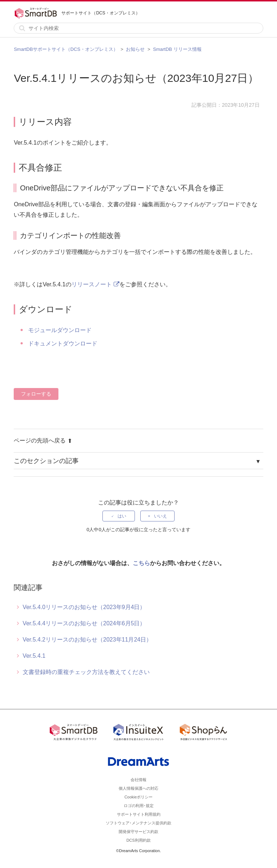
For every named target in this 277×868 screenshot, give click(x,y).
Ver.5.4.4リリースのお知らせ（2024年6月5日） (84, 623)
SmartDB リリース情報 (177, 49)
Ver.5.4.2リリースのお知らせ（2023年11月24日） (87, 640)
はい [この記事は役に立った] (122, 516)
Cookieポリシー (138, 797)
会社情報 (138, 780)
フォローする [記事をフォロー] (36, 394)
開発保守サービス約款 (138, 832)
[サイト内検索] (138, 28)
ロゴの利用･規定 (139, 806)
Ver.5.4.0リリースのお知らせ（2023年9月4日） (84, 607)
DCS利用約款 (138, 840)
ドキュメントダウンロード (63, 343)
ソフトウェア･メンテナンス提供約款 (138, 823)
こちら (141, 563)
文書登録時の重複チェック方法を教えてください (86, 672)
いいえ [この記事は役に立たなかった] (161, 516)
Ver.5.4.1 (34, 656)
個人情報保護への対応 (138, 788)
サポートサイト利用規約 (139, 814)
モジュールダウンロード (60, 330)
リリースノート (92, 284)
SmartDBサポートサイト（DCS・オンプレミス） (66, 49)
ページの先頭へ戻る (43, 440)
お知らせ (135, 49)
